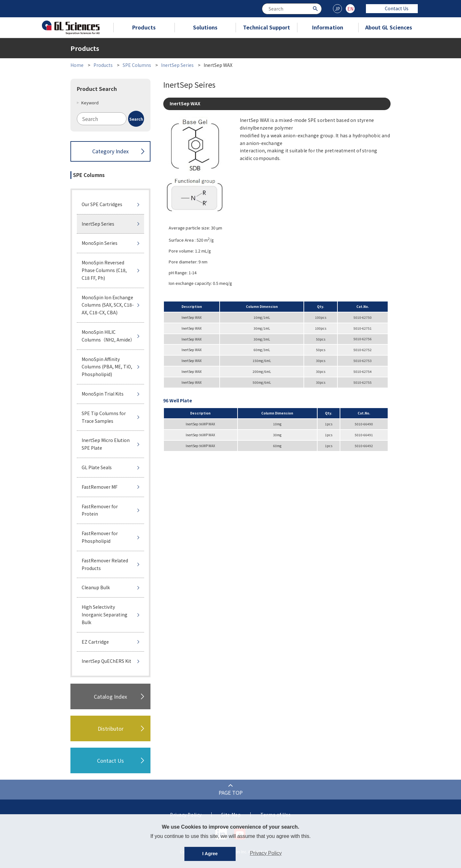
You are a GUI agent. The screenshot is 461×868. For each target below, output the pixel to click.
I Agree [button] (210, 854)
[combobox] (292, 9)
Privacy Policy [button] (266, 853)
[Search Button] (316, 8)
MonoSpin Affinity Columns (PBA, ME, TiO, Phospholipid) (107, 367)
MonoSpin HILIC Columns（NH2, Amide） (108, 336)
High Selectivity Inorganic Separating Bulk (105, 615)
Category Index (110, 151)
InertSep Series (177, 65)
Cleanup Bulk (96, 587)
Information (328, 27)
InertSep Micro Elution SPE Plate (106, 444)
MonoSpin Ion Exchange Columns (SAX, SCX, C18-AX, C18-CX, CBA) (108, 305)
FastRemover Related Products (105, 564)
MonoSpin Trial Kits (103, 394)
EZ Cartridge (95, 642)
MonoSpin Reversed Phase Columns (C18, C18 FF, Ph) (104, 270)
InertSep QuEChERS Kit (106, 661)
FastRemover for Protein (100, 510)
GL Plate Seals (97, 467)
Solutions (205, 27)
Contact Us (392, 8)
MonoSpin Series (100, 243)
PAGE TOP (231, 792)
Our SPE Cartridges (102, 204)
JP (337, 9)
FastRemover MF (100, 487)
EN (350, 9)
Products (144, 27)
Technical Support (267, 27)
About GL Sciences (389, 27)
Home (77, 65)
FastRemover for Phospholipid (100, 537)
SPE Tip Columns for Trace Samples (104, 417)
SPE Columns (137, 65)
